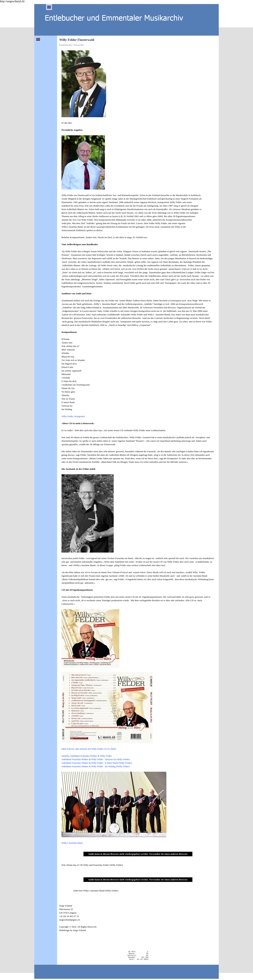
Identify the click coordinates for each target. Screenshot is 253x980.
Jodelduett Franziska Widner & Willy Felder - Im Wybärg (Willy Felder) (95, 766)
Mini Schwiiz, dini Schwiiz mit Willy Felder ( (89, 749)
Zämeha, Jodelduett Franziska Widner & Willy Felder (87, 756)
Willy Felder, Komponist (73, 416)
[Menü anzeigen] (49, 7)
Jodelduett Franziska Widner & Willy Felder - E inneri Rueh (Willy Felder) (97, 763)
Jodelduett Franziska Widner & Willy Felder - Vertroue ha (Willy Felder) (96, 759)
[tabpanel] (138, 448)
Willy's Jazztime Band (72, 843)
